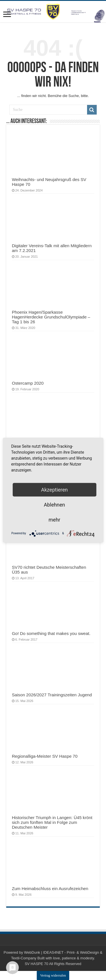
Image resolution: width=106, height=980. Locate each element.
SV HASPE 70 (36, 964)
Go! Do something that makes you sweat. (51, 633)
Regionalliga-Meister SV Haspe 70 (45, 756)
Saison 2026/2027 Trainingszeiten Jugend (52, 695)
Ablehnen (54, 504)
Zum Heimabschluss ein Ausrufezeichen (50, 889)
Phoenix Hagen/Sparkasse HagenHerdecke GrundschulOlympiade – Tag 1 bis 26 (51, 317)
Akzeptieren (54, 489)
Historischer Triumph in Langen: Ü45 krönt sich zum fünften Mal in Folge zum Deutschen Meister (52, 822)
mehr (54, 519)
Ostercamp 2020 (28, 383)
